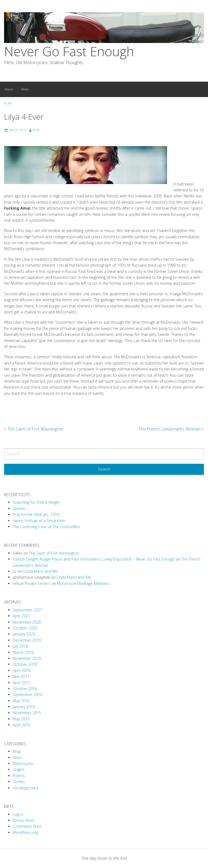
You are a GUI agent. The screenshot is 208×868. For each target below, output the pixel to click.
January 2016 (24, 707)
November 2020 (27, 622)
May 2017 (21, 676)
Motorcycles (23, 763)
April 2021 (21, 616)
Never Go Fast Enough (69, 51)
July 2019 (20, 646)
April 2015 (21, 725)
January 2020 (24, 634)
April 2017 (21, 683)
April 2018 (21, 670)
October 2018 (25, 664)
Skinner (19, 508)
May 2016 (21, 701)
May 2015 (21, 719)
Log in (18, 814)
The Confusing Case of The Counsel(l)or (46, 527)
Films (8, 103)
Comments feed (27, 826)
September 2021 (27, 610)
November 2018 (27, 658)
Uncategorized (25, 788)
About (9, 89)
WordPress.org (25, 832)
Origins (19, 769)
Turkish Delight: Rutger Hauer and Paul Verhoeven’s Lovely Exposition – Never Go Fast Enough (94, 559)
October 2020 (25, 628)
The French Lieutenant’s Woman (171, 429)
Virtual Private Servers (31, 583)
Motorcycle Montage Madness (83, 583)
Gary (36, 130)
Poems (19, 776)
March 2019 (23, 652)
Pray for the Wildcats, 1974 (36, 514)
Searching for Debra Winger (36, 502)
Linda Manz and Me (40, 571)
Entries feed (23, 820)
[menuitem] (9, 89)
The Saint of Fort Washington (34, 429)
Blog (17, 751)
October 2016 (25, 689)
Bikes (25, 89)
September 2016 (27, 695)
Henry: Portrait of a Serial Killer (39, 521)
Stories (19, 782)
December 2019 (27, 640)
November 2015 (27, 713)
